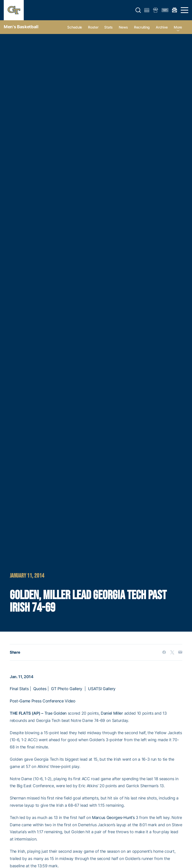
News (123, 27)
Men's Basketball (21, 27)
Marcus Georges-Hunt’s (113, 817)
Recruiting (142, 27)
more (178, 27)
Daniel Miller (112, 713)
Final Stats (19, 689)
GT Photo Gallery (67, 689)
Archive (162, 27)
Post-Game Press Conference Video (43, 701)
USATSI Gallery (102, 689)
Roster (93, 27)
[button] (138, 10)
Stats (108, 27)
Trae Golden (55, 713)
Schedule (75, 27)
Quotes (40, 689)
